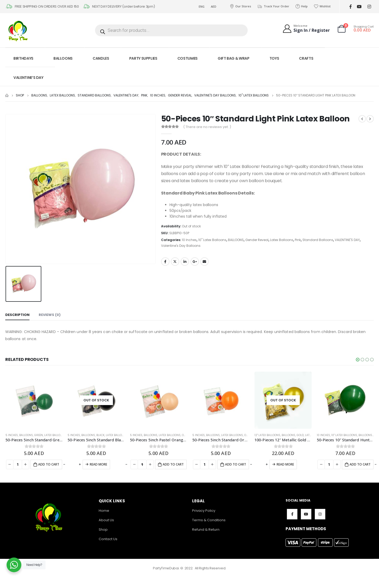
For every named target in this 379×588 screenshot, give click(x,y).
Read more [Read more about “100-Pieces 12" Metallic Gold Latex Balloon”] (285, 464)
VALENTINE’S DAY (28, 78)
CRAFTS (306, 58)
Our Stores (240, 6)
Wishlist (322, 6)
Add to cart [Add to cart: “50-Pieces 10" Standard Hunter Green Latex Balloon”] (360, 464)
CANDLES (101, 58)
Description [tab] (17, 315)
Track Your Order (273, 6)
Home (104, 511)
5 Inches (12, 435)
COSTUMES (188, 58)
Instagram (320, 514)
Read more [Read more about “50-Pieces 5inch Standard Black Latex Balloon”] (98, 464)
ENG (202, 6)
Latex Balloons (282, 240)
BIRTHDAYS (23, 58)
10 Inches (189, 240)
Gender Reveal (257, 240)
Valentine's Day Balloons (181, 246)
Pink (298, 240)
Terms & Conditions (209, 520)
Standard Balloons (318, 240)
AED (214, 6)
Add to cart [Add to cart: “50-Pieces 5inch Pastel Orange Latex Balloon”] (173, 464)
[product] (34, 400)
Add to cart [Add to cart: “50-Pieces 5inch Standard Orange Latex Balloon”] (236, 464)
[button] (358, 360)
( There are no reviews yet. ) (207, 127)
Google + (195, 262)
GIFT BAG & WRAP (234, 58)
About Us (106, 520)
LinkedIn (185, 262)
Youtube (306, 514)
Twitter (175, 262)
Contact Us (108, 539)
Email (205, 262)
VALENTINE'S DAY (347, 240)
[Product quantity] (18, 464)
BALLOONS (63, 58)
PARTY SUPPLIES (143, 58)
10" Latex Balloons (212, 240)
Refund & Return (206, 530)
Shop (103, 530)
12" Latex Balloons (267, 435)
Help (302, 6)
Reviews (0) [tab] (50, 315)
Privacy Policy (204, 511)
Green (39, 435)
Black (100, 435)
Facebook (165, 262)
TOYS (274, 58)
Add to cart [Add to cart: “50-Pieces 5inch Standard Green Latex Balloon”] (49, 464)
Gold (300, 435)
